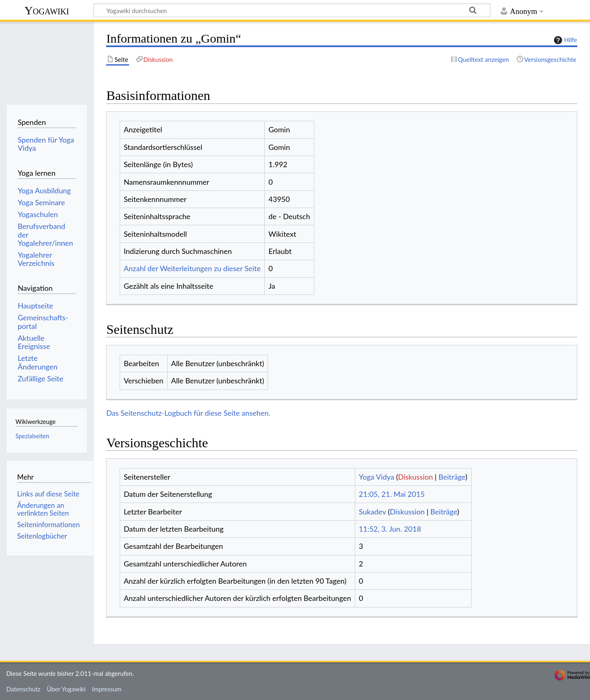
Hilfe (565, 40)
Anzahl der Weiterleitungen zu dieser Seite (192, 268)
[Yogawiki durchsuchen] (292, 10)
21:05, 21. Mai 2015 (392, 494)
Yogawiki (47, 10)
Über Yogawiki (66, 689)
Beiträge (452, 477)
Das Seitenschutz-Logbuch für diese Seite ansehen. (188, 413)
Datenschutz (23, 689)
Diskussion (416, 477)
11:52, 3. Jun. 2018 (390, 529)
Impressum (107, 689)
